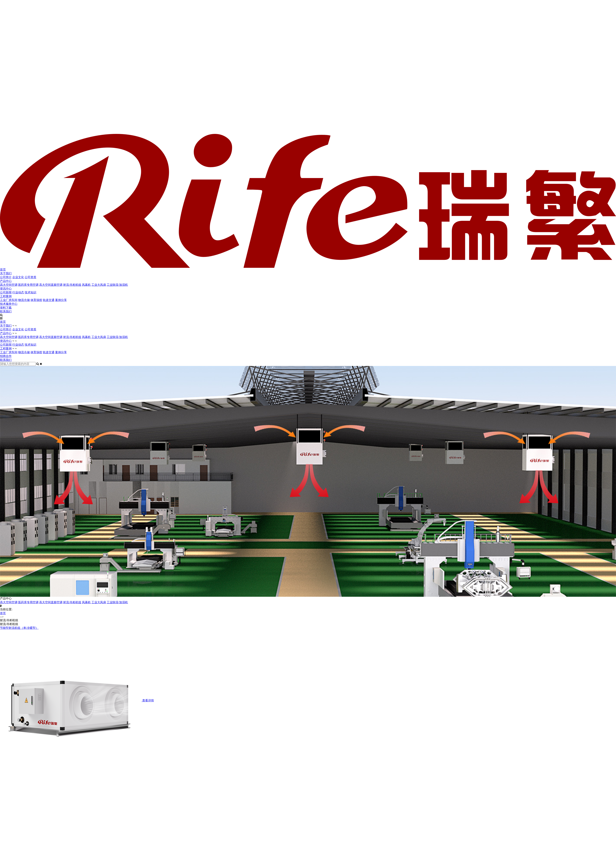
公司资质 (30, 277)
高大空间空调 (9, 285)
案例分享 (61, 300)
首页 (3, 270)
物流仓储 (24, 300)
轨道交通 (49, 300)
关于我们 (6, 273)
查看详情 (148, 700)
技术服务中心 (9, 304)
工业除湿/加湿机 (117, 285)
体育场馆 (36, 300)
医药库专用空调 (28, 285)
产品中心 (6, 281)
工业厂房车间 (9, 300)
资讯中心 (6, 289)
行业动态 (18, 292)
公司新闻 (6, 292)
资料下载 (6, 308)
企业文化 (18, 277)
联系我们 (6, 311)
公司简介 (6, 277)
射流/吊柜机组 (72, 285)
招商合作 (6, 356)
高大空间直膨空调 (51, 285)
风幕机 (86, 285)
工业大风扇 (99, 285)
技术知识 (30, 292)
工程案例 (6, 296)
